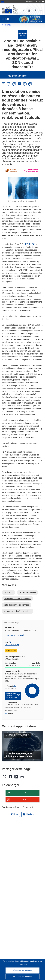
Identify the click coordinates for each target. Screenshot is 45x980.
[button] (29, 10)
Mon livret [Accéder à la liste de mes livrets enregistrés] (29, 814)
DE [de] (4, 84)
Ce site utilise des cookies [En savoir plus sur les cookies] (14, 961)
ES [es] (14, 84)
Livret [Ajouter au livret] (14, 814)
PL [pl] (30, 84)
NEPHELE (29, 244)
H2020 (8, 25)
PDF (24, 800)
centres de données (27, 592)
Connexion (23, 10)
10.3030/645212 (11, 645)
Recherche (35, 10)
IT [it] (25, 84)
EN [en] (9, 84)
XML (24, 793)
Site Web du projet (14, 636)
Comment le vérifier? (34, 2)
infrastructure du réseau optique (18, 611)
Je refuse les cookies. (23, 976)
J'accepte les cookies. (22, 970)
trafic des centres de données (17, 605)
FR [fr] (19, 84)
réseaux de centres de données (17, 599)
